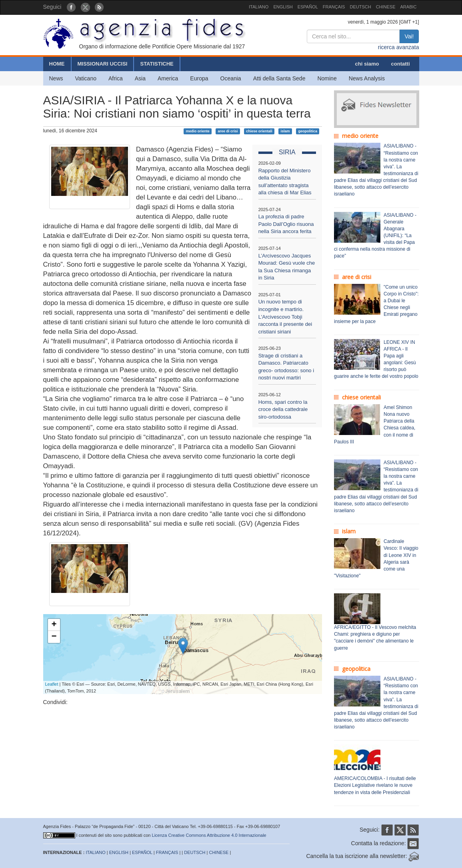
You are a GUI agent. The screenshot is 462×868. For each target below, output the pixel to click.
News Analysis (367, 78)
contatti (401, 64)
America (168, 78)
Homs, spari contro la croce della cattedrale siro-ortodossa (283, 409)
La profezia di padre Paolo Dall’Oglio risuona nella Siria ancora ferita (286, 224)
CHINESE (386, 7)
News (56, 78)
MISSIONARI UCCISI (103, 64)
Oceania (231, 78)
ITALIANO (259, 7)
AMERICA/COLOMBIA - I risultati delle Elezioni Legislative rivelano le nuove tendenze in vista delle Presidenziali (375, 785)
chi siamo (367, 64)
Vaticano (86, 78)
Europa (199, 78)
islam (285, 131)
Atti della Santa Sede (279, 78)
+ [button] (54, 625)
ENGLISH (283, 7)
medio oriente (198, 131)
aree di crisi (228, 131)
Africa (116, 78)
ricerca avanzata (399, 47)
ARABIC (409, 7)
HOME (57, 64)
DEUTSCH (360, 7)
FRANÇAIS (334, 7)
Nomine (327, 78)
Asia (140, 78)
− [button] (54, 637)
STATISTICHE (157, 64)
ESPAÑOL (308, 7)
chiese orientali (259, 131)
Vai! (409, 36)
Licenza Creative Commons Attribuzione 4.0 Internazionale (209, 835)
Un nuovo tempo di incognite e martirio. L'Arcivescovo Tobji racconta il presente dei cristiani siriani (285, 316)
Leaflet (52, 684)
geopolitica (308, 131)
